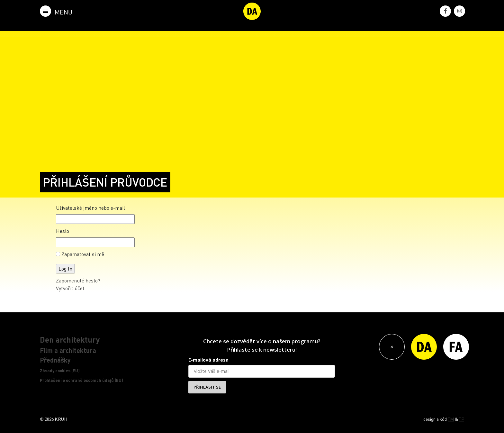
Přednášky (55, 360)
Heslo (63, 231)
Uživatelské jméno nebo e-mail (90, 208)
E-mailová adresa (208, 360)
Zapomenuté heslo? (78, 280)
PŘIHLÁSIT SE (207, 387)
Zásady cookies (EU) (60, 371)
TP (462, 419)
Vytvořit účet (70, 288)
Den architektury (70, 340)
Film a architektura (68, 350)
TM (451, 419)
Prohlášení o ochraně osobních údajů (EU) (81, 380)
